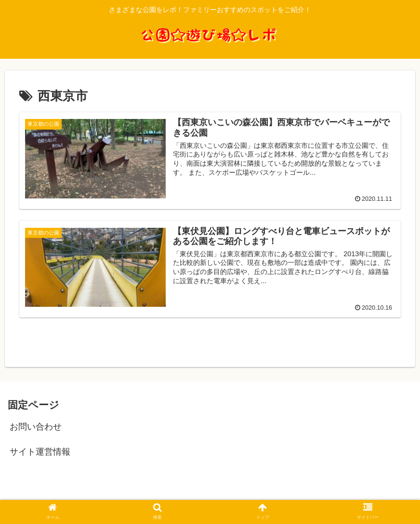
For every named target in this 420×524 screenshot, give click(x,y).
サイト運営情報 (40, 452)
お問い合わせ (36, 427)
